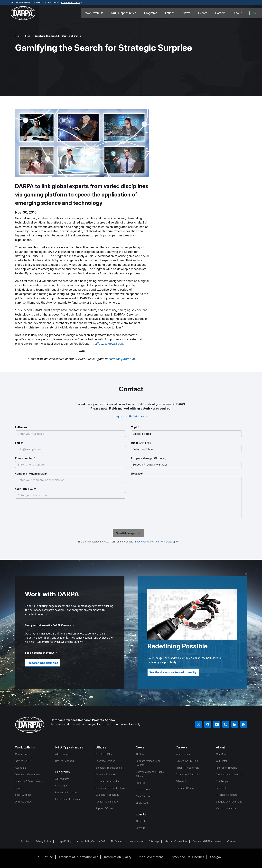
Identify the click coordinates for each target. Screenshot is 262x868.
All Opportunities (64, 754)
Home (18, 36)
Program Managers (227, 795)
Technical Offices (105, 761)
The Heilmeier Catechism (230, 774)
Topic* (135, 427)
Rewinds (140, 828)
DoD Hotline (44, 857)
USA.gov (216, 857)
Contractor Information (188, 774)
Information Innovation (108, 781)
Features (140, 783)
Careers (220, 13)
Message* (137, 474)
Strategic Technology (107, 795)
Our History (222, 761)
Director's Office (105, 754)
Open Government (150, 857)
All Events (141, 821)
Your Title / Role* (26, 489)
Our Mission (223, 754)
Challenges (61, 786)
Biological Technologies (109, 768)
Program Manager (149, 458)
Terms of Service (163, 542)
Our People (222, 781)
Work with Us (94, 13)
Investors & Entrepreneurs (29, 781)
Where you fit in (184, 754)
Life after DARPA (185, 788)
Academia (21, 768)
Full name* (22, 427)
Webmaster (137, 841)
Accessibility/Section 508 (91, 841)
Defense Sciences (106, 774)
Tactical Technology (107, 802)
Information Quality (118, 857)
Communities (22, 754)
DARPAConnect (24, 802)
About (237, 13)
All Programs (62, 779)
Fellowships (182, 781)
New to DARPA (23, 761)
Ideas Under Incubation (68, 799)
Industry (19, 788)
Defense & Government (28, 774)
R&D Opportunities (124, 13)
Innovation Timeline (227, 768)
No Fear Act (117, 841)
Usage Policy (64, 841)
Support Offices (104, 808)
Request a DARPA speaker (131, 416)
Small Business (23, 795)
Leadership (222, 788)
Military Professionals (187, 768)
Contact (232, 841)
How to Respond (64, 761)
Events (203, 13)
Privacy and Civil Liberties (187, 857)
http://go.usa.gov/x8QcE (107, 344)
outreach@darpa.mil (122, 359)
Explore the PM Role (187, 761)
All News (140, 754)
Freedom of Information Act (78, 857)
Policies (25, 841)
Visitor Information (226, 808)
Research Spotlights (66, 792)
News (186, 13)
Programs (151, 13)
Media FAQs (142, 803)
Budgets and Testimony (229, 802)
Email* (19, 443)
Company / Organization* (31, 474)
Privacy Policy (141, 542)
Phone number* (25, 458)
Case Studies (143, 796)
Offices (170, 13)
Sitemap (154, 841)
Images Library (144, 789)
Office (141, 443)
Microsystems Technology (110, 788)
